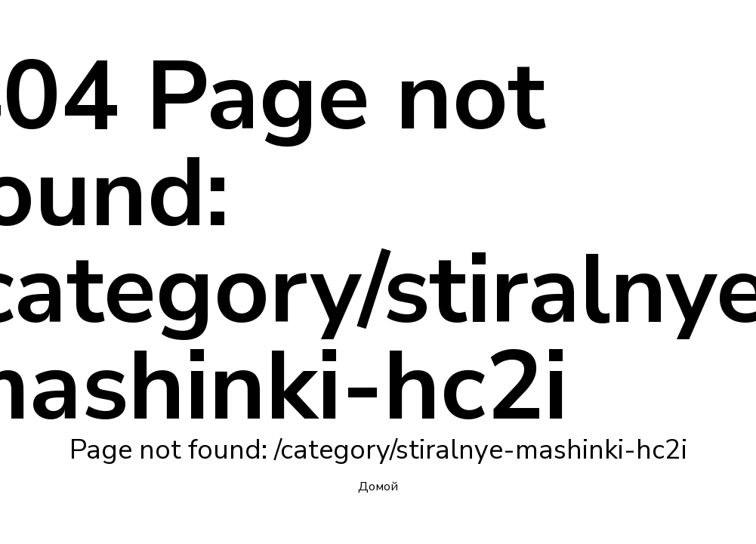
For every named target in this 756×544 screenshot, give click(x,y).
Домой (378, 487)
